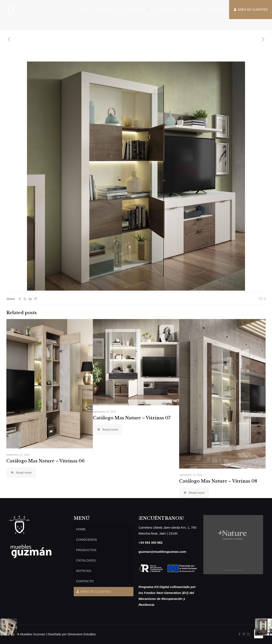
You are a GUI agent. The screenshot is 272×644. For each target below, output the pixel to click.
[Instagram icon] (248, 634)
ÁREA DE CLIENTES (93, 591)
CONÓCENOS (86, 540)
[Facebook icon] (239, 634)
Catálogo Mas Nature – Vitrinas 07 (132, 418)
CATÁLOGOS (86, 560)
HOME (81, 529)
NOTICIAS (84, 571)
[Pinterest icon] (244, 634)
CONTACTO (85, 581)
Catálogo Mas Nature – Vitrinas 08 (218, 481)
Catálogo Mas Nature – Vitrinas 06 (45, 461)
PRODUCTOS (86, 550)
